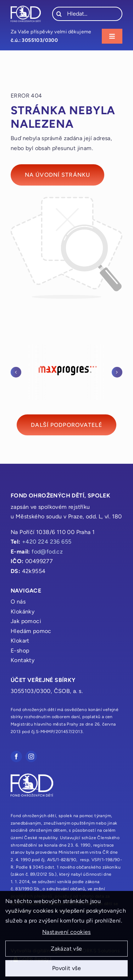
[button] (16, 372)
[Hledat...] (87, 14)
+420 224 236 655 (47, 542)
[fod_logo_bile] (26, 8)
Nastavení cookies (66, 934)
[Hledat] (59, 14)
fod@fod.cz (47, 552)
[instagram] (31, 756)
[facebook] (16, 756)
